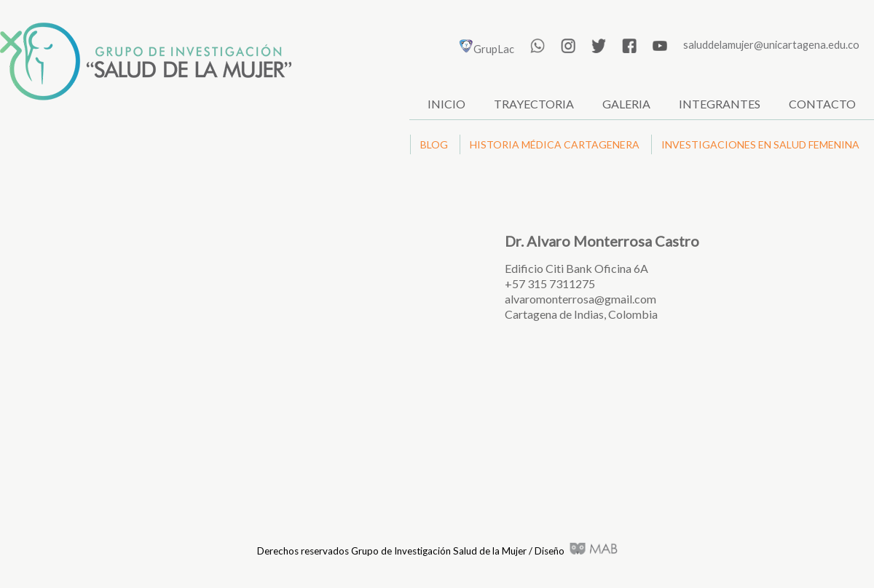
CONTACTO (822, 104)
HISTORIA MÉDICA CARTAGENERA (555, 144)
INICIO (446, 104)
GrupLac (487, 49)
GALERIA (626, 104)
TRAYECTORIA (534, 104)
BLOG (434, 144)
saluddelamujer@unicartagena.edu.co (771, 45)
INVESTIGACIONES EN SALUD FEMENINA (760, 144)
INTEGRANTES (720, 104)
